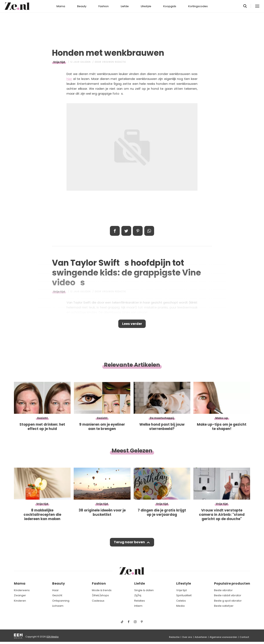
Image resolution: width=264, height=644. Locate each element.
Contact (244, 637)
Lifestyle (146, 6)
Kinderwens (22, 590)
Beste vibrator (223, 590)
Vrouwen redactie (114, 62)
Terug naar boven (129, 544)
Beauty (82, 6)
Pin (138, 231)
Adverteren (201, 637)
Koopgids (170, 6)
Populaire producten (232, 584)
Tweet (126, 231)
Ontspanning (61, 601)
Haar (55, 590)
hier (69, 79)
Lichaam (58, 606)
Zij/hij (138, 596)
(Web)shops (100, 596)
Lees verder (132, 324)
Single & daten (144, 590)
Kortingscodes (198, 6)
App (149, 231)
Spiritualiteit (184, 596)
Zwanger (20, 596)
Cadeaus (98, 601)
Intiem (138, 606)
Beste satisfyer (224, 606)
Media (180, 606)
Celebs (181, 601)
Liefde (125, 6)
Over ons (187, 637)
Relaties (140, 601)
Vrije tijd (59, 62)
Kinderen (20, 601)
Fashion (104, 6)
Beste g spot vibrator (228, 601)
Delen (115, 231)
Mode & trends (102, 590)
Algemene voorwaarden (223, 637)
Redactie (174, 637)
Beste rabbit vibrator (228, 596)
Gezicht (57, 596)
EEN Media (52, 637)
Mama (61, 6)
